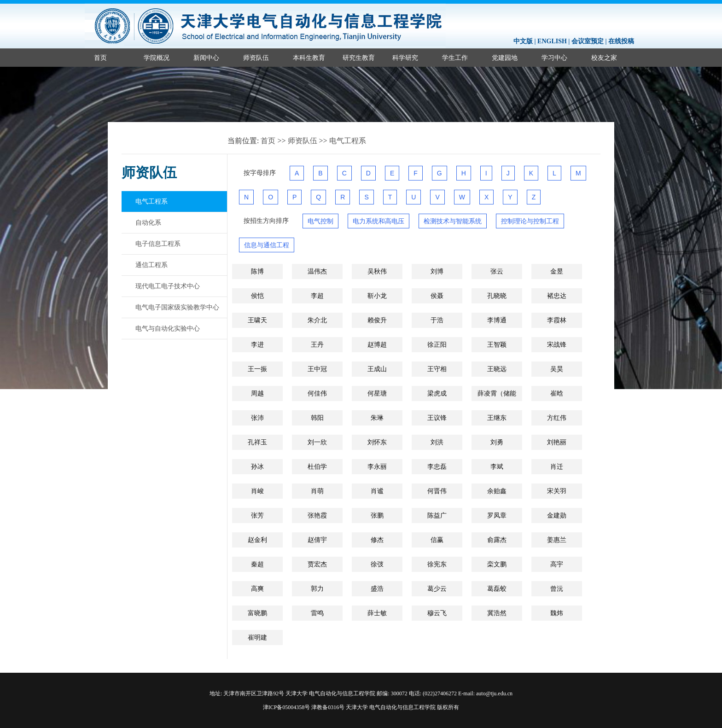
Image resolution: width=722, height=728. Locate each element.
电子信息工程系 (158, 244)
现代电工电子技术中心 (168, 286)
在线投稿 (621, 41)
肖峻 (257, 491)
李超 (317, 296)
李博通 (497, 320)
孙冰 (257, 466)
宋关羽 (557, 491)
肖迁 (557, 466)
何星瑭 (377, 393)
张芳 (257, 515)
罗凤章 (497, 515)
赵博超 (377, 344)
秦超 (257, 564)
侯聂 (437, 296)
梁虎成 (437, 393)
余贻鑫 (497, 491)
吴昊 (557, 369)
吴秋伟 (377, 271)
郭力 (317, 588)
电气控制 (320, 221)
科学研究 (405, 58)
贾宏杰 (317, 564)
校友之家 (604, 58)
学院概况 (157, 58)
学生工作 (455, 58)
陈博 (257, 271)
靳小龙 (377, 296)
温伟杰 (317, 271)
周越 (257, 393)
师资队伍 (256, 58)
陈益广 (437, 515)
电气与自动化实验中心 (168, 328)
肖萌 (317, 491)
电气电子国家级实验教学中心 (177, 307)
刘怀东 (377, 442)
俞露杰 (497, 540)
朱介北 (317, 320)
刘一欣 (317, 442)
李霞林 (557, 320)
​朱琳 (377, 418)
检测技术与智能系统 (453, 221)
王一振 (257, 369)
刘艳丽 (557, 442)
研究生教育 (359, 58)
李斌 (497, 466)
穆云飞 (437, 613)
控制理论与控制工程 (530, 221)
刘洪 (437, 442)
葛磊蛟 (497, 588)
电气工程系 (348, 141)
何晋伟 (437, 491)
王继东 (497, 418)
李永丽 (377, 466)
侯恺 (257, 296)
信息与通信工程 (267, 245)
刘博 (437, 271)
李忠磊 (437, 466)
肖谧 (377, 491)
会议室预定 (588, 41)
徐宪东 (437, 564)
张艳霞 (317, 515)
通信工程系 (151, 265)
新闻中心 (206, 58)
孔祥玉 (257, 442)
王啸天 (257, 320)
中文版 (523, 41)
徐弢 (377, 564)
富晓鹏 (257, 613)
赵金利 (257, 540)
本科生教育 (309, 58)
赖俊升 (377, 320)
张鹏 (377, 515)
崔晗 (557, 393)
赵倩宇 (317, 540)
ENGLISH (552, 41)
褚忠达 (557, 296)
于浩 (437, 320)
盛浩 (377, 588)
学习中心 (554, 58)
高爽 (257, 588)
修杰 (377, 540)
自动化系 (148, 222)
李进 (257, 344)
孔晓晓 (497, 296)
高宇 (557, 564)
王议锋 (437, 418)
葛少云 (437, 588)
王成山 (377, 369)
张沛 (257, 418)
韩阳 (317, 418)
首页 (100, 58)
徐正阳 (437, 344)
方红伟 (557, 418)
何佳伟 (317, 393)
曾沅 (557, 588)
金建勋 (557, 515)
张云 (497, 271)
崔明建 (257, 637)
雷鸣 (317, 613)
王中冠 (317, 369)
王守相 (437, 369)
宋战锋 (557, 344)
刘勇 (497, 442)
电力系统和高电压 (378, 221)
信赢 (437, 540)
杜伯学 (317, 466)
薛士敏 (377, 613)
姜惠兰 (557, 540)
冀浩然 (497, 613)
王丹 (317, 344)
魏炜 (557, 613)
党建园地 (505, 58)
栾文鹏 (497, 564)
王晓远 (497, 369)
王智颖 (497, 344)
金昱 (557, 271)
